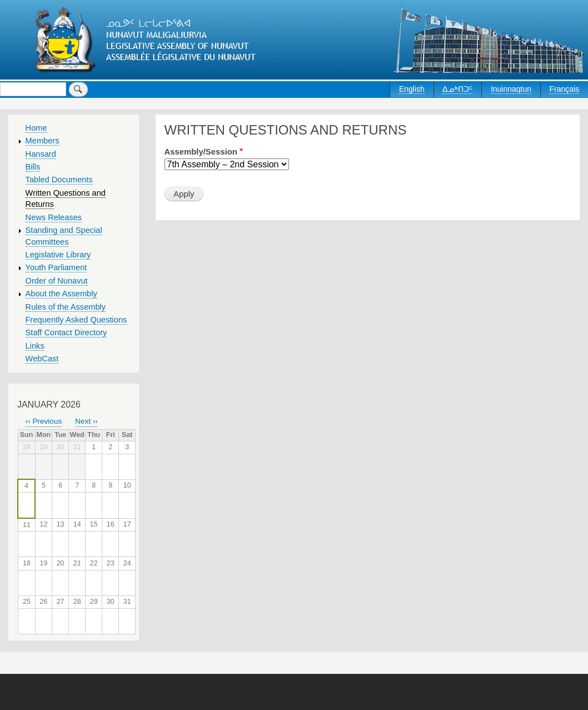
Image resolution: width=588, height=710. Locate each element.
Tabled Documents (59, 180)
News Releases (54, 217)
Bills (33, 167)
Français (565, 89)
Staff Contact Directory (66, 332)
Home (36, 128)
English (412, 89)
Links (35, 346)
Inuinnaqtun (511, 89)
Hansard (41, 154)
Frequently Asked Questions (76, 320)
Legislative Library (58, 255)
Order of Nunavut (57, 281)
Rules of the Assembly (66, 307)
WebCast (42, 359)
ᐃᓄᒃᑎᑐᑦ (457, 89)
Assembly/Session (201, 152)
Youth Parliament (56, 267)
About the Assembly (61, 294)
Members (43, 141)
